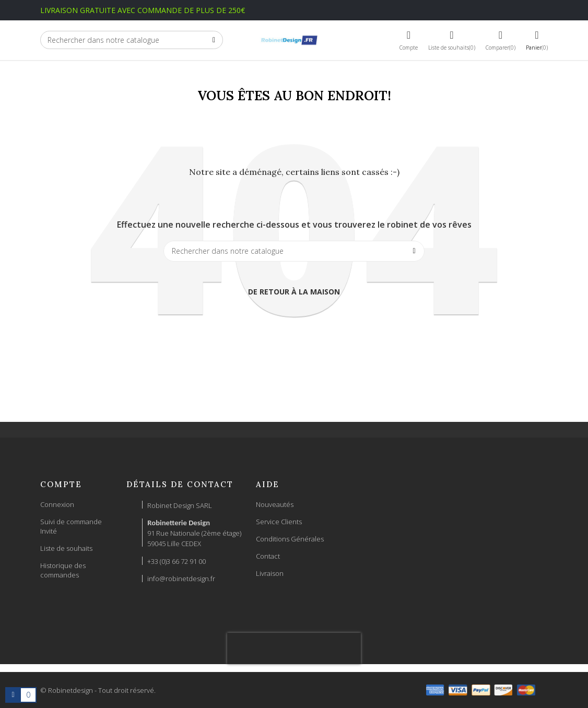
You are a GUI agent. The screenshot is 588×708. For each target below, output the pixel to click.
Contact (268, 556)
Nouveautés (275, 504)
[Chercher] (132, 40)
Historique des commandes (63, 570)
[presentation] (294, 648)
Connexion (57, 504)
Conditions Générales (290, 539)
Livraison (270, 573)
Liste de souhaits (66, 548)
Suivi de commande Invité (71, 526)
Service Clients (279, 522)
